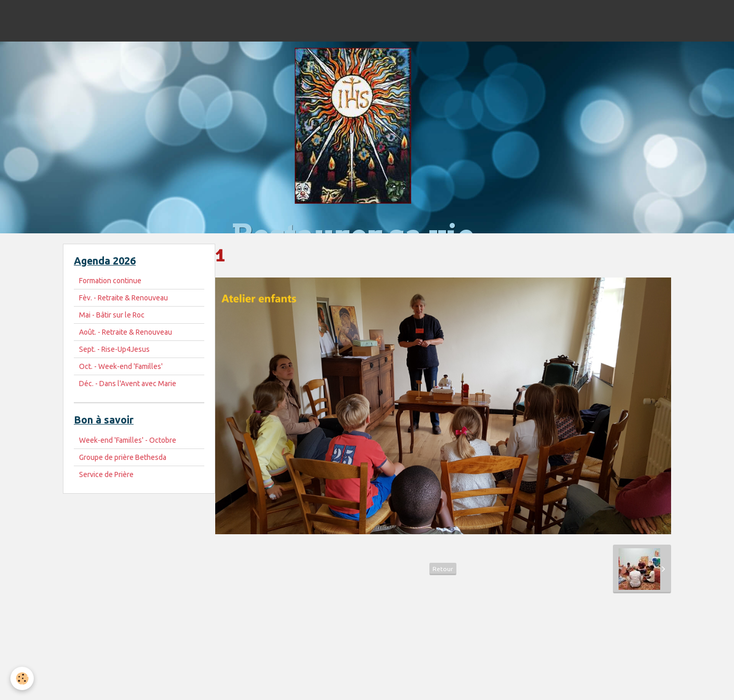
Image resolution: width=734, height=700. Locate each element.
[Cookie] (22, 678)
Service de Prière (106, 474)
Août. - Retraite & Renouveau (126, 332)
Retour (443, 569)
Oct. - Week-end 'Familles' (121, 366)
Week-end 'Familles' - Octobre (128, 440)
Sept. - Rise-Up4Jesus (114, 349)
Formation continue (110, 281)
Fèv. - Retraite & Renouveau (123, 298)
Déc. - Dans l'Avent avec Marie (128, 384)
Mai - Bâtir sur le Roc (112, 315)
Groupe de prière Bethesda (123, 457)
